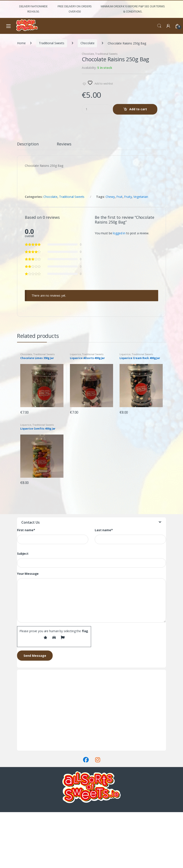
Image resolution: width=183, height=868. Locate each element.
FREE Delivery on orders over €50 (75, 9)
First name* (26, 586)
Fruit (119, 252)
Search (159, 26)
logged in (119, 289)
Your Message (28, 630)
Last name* (104, 586)
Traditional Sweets (51, 43)
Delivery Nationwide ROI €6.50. (33, 9)
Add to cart (138, 109)
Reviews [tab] (64, 200)
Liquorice (75, 410)
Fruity (128, 252)
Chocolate (88, 43)
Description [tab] (28, 200)
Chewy (110, 252)
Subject (23, 610)
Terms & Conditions (31, 804)
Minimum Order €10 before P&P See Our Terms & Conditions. (133, 9)
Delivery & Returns (30, 799)
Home (21, 43)
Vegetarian (141, 252)
